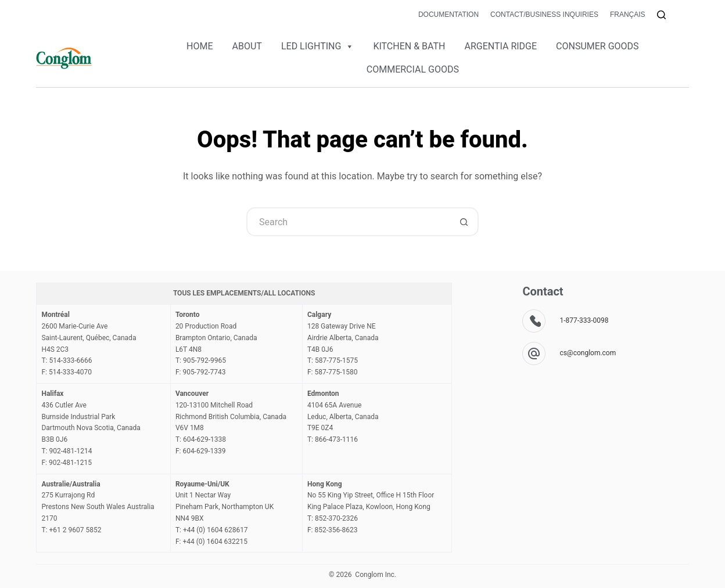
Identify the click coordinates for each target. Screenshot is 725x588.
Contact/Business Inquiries (544, 15)
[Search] (661, 15)
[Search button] (464, 222)
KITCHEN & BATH (409, 46)
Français (628, 15)
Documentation (448, 15)
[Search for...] (348, 222)
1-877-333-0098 (584, 320)
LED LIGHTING (317, 46)
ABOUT (247, 46)
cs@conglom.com (588, 353)
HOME (200, 46)
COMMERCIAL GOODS (413, 69)
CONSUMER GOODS (597, 46)
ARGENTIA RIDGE (500, 46)
